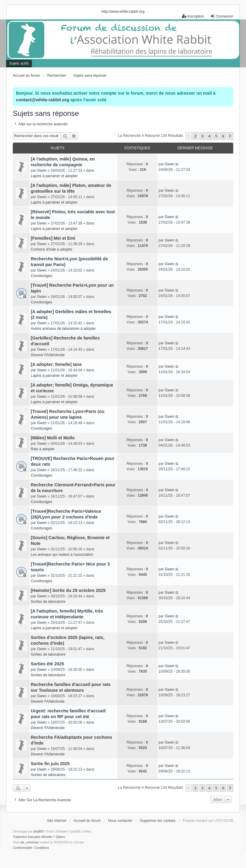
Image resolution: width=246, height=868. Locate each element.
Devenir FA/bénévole (48, 355)
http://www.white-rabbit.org (123, 12)
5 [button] (216, 136)
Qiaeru (60, 837)
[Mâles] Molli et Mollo (53, 438)
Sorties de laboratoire (48, 602)
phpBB (38, 831)
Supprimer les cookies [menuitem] (158, 821)
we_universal (29, 842)
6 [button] (223, 136)
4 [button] (209, 136)
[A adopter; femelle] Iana (56, 364)
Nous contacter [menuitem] (120, 821)
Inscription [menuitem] (193, 16)
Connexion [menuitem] (222, 16)
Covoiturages (41, 276)
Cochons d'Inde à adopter (51, 249)
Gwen (42, 171)
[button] (230, 136)
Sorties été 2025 (47, 664)
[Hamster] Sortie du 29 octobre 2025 (68, 590)
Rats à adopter (43, 449)
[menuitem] (22, 848)
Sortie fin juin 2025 (50, 764)
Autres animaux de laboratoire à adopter (63, 329)
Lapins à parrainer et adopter (54, 176)
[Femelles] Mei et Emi (53, 238)
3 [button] (202, 136)
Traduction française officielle (32, 837)
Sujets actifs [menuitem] (19, 63)
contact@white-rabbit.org (42, 100)
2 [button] (195, 136)
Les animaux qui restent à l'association (62, 555)
